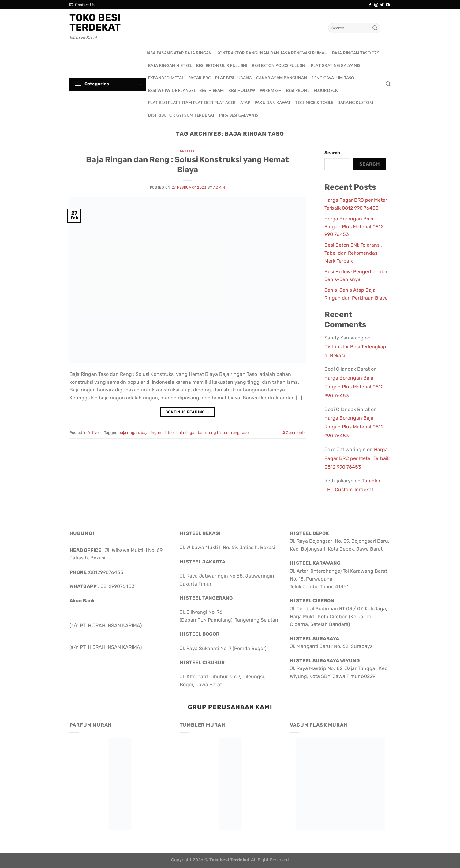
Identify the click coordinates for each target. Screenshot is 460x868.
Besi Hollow (242, 90)
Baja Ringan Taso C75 (356, 53)
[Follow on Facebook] (370, 5)
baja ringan (129, 433)
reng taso (240, 433)
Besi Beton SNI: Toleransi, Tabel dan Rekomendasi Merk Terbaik (353, 253)
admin (219, 187)
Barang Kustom (355, 103)
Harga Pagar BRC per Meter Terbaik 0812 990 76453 (357, 458)
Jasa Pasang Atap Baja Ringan (179, 53)
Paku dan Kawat (273, 103)
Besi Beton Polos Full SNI (279, 65)
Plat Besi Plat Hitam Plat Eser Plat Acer (192, 103)
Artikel (188, 151)
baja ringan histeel (158, 433)
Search (332, 153)
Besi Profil (298, 90)
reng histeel (218, 433)
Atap (245, 103)
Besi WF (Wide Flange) (172, 90)
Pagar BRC (200, 78)
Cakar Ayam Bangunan (282, 78)
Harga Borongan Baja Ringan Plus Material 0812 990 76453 (354, 226)
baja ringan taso (191, 433)
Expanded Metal (166, 78)
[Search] (388, 84)
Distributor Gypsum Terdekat (182, 115)
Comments (294, 433)
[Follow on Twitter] (382, 5)
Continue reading (188, 412)
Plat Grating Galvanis (336, 65)
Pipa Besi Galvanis (239, 115)
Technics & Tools (314, 103)
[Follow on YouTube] (388, 5)
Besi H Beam (212, 90)
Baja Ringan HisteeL (170, 65)
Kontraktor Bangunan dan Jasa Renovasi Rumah (272, 53)
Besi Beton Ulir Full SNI (222, 65)
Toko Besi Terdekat (95, 22)
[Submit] (375, 28)
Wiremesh (271, 90)
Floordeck (326, 90)
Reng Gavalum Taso (333, 78)
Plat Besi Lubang (233, 78)
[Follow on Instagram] (376, 5)
